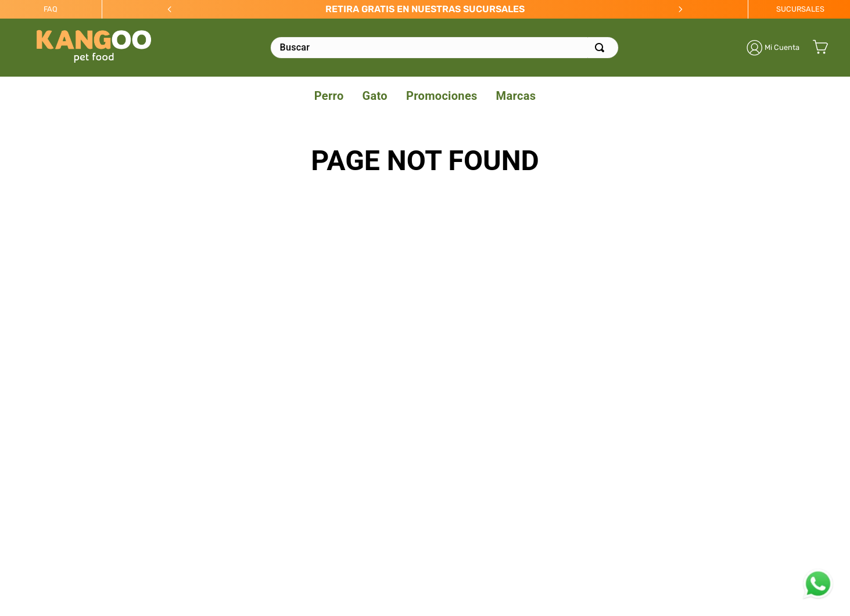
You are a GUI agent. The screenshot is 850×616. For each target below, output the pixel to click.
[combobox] (444, 48)
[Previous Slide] (170, 9)
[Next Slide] (680, 9)
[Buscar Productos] (602, 48)
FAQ (51, 9)
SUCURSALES (800, 9)
